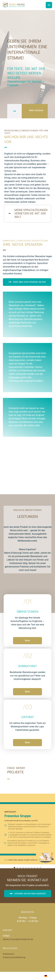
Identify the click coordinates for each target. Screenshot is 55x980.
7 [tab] (32, 868)
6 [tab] (29, 868)
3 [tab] (20, 868)
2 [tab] (17, 868)
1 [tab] (14, 868)
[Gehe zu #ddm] (27, 111)
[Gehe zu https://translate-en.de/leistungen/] (27, 214)
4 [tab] (23, 868)
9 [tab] (38, 868)
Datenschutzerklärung (14, 957)
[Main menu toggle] (49, 5)
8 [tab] (35, 868)
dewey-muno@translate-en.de (18, 939)
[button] (27, 282)
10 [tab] (41, 868)
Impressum (9, 954)
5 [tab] (26, 868)
